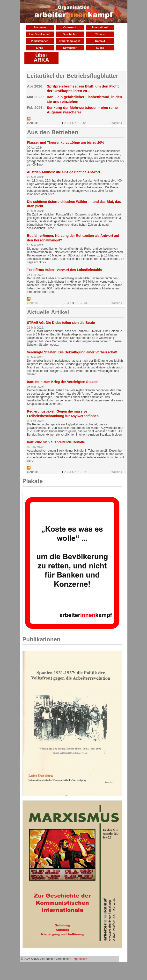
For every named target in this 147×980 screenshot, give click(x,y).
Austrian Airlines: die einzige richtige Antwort (64, 172)
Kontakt (100, 41)
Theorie (100, 34)
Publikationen (40, 41)
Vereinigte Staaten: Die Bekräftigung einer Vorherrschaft (72, 352)
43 (85, 303)
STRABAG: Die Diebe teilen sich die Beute (61, 323)
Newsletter (70, 48)
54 (85, 123)
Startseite (40, 27)
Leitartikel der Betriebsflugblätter (73, 76)
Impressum (80, 959)
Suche (100, 48)
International (100, 27)
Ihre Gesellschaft (40, 34)
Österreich (70, 27)
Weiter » (117, 123)
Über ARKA (41, 58)
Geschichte (70, 34)
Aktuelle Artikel (48, 312)
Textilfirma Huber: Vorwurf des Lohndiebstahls (65, 270)
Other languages (70, 41)
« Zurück (33, 303)
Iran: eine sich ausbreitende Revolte (56, 442)
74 (85, 472)
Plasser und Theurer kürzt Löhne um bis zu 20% (66, 143)
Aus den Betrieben (53, 132)
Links (40, 48)
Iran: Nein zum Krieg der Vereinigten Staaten (63, 382)
